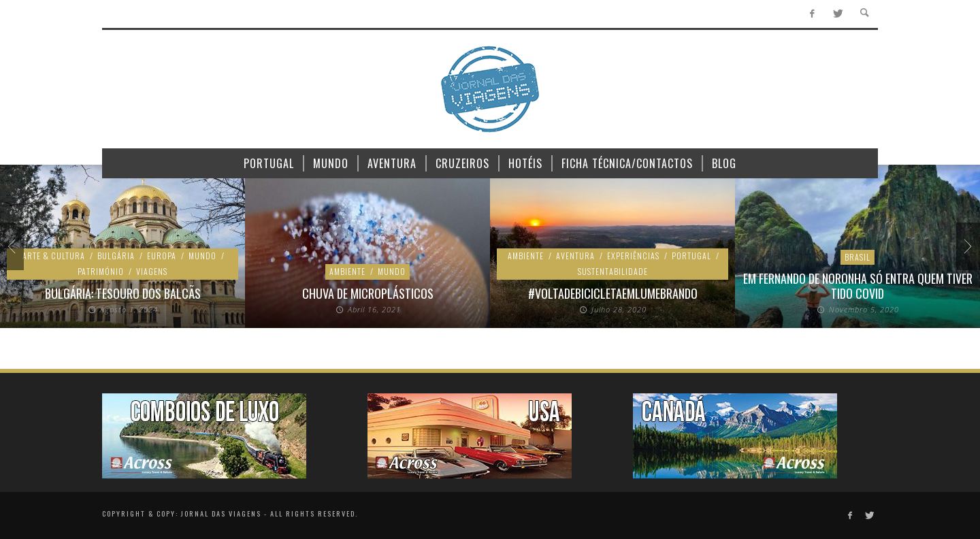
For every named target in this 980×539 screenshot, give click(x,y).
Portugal (691, 256)
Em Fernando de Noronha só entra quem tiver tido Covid (858, 286)
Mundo (202, 256)
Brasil (857, 257)
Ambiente (347, 271)
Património (101, 271)
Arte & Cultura (54, 256)
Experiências (633, 256)
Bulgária (116, 256)
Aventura (575, 256)
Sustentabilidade (613, 271)
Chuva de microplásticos (368, 293)
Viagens (152, 271)
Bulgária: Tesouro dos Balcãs (123, 293)
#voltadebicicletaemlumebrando (613, 293)
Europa (162, 256)
